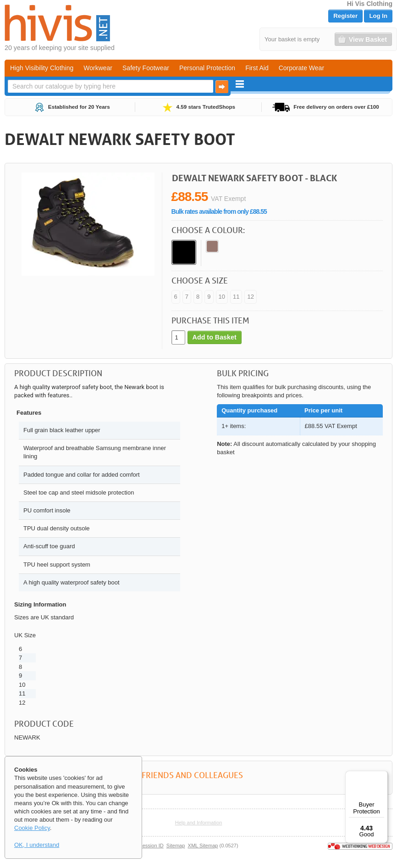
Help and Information (199, 823)
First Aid (257, 68)
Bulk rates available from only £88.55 (219, 211)
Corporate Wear (301, 68)
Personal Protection (207, 68)
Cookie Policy (32, 828)
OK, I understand (37, 845)
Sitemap (176, 846)
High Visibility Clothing (42, 68)
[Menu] (382, 776)
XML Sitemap (203, 846)
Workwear (98, 68)
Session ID (151, 846)
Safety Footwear (146, 68)
